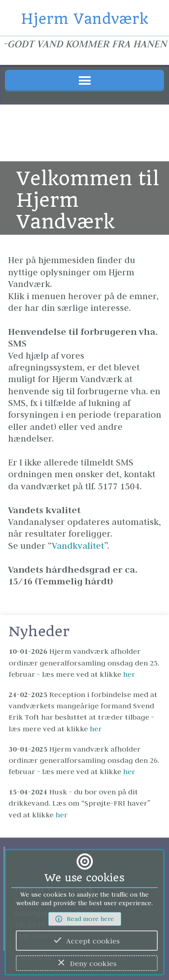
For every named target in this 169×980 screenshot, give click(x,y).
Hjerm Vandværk (85, 19)
